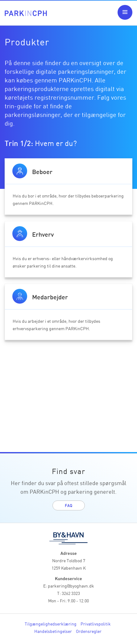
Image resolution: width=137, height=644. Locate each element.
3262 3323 (71, 593)
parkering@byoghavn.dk (71, 586)
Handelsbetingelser (53, 631)
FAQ (69, 505)
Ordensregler (89, 631)
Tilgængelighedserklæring (51, 624)
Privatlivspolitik (96, 624)
